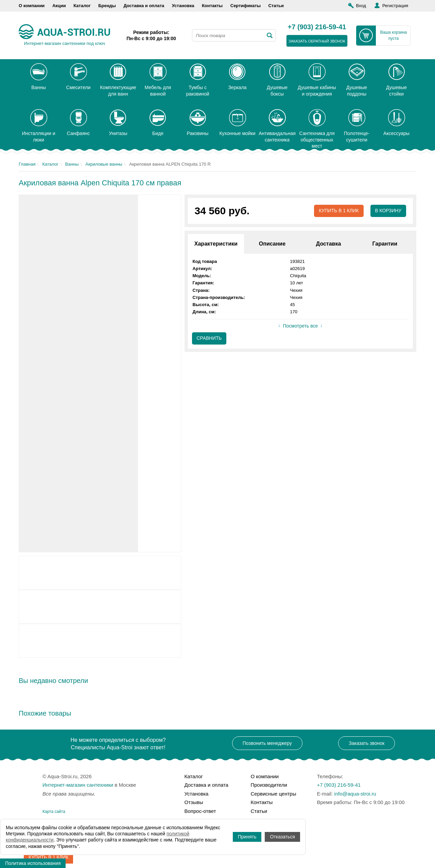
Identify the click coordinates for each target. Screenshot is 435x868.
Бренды (107, 6)
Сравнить (210, 339)
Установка (183, 6)
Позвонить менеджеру (267, 743)
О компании (32, 6)
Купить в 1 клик (338, 211)
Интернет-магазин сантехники (78, 785)
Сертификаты (246, 6)
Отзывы (194, 802)
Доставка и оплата (144, 6)
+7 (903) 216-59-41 (317, 27)
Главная (27, 164)
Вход (361, 6)
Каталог (82, 6)
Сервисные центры (274, 794)
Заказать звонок (367, 743)
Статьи (276, 6)
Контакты (212, 6)
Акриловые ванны (104, 164)
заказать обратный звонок (317, 41)
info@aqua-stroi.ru (355, 794)
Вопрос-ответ (200, 811)
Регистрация (395, 6)
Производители (269, 785)
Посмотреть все (300, 326)
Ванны (72, 164)
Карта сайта (54, 812)
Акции (59, 6)
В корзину (388, 211)
